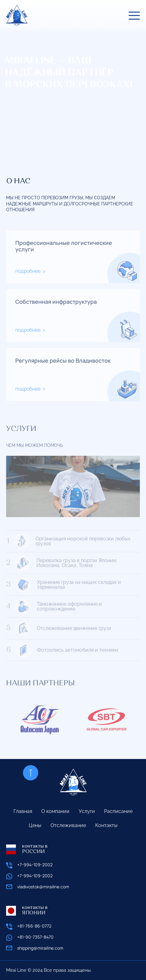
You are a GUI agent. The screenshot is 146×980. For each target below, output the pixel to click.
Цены (35, 825)
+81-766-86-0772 (34, 926)
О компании (55, 811)
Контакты (106, 825)
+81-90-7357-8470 (35, 937)
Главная (23, 811)
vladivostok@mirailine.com (43, 887)
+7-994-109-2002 (35, 865)
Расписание (118, 811)
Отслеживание (68, 825)
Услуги (87, 811)
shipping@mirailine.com (40, 948)
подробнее (28, 275)
